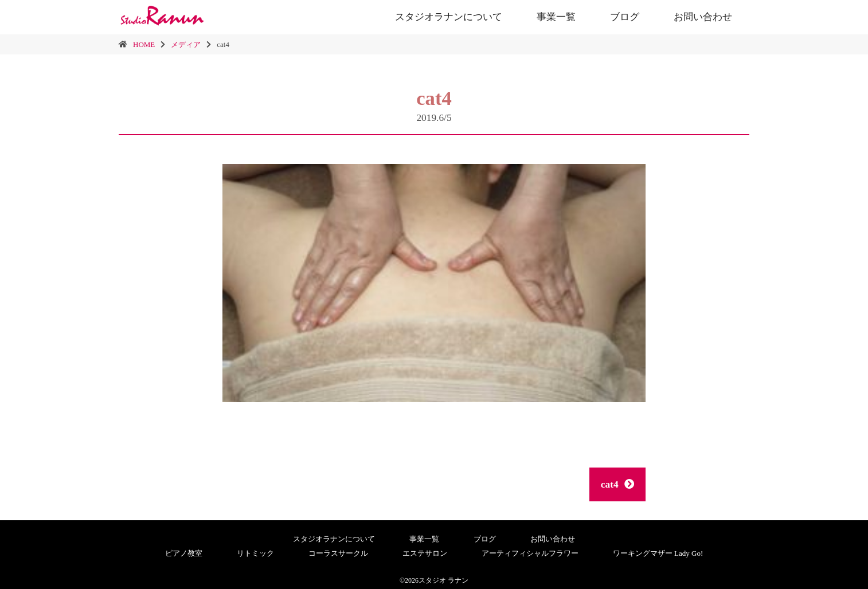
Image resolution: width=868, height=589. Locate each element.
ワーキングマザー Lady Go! (658, 553)
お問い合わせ (703, 17)
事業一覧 (556, 17)
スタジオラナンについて (449, 17)
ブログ (625, 17)
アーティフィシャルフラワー (530, 553)
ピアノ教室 (184, 553)
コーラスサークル (338, 553)
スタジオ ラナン (443, 580)
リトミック (255, 553)
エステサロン (425, 553)
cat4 (617, 484)
